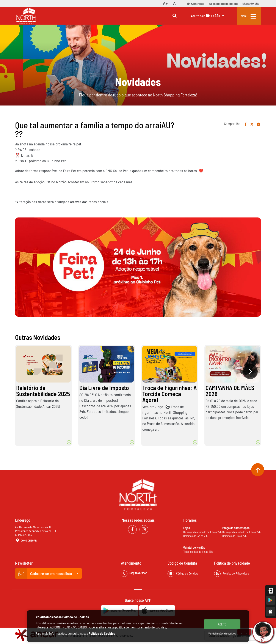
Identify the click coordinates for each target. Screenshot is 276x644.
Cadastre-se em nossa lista (49, 573)
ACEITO (222, 624)
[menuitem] (165, 4)
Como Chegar (26, 541)
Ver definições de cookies (222, 633)
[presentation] (250, 372)
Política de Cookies (102, 633)
